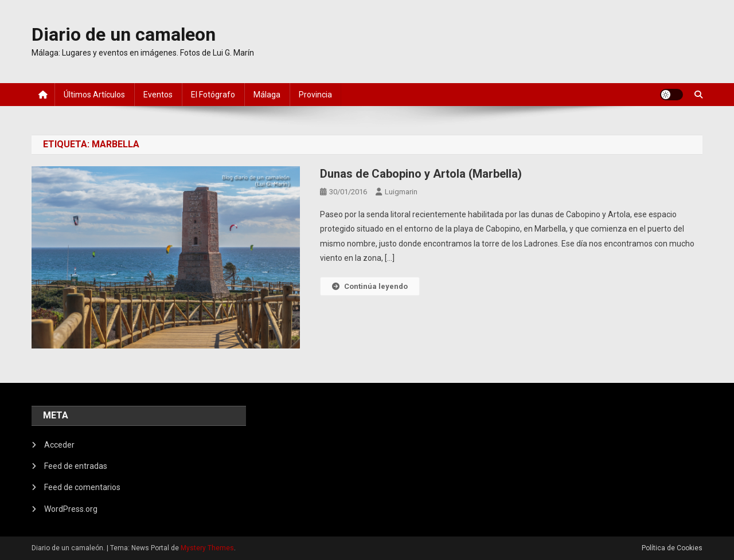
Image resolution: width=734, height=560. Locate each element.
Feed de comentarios (82, 487)
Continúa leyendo (370, 286)
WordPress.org (71, 509)
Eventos (158, 95)
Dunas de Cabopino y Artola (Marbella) (421, 174)
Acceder (59, 445)
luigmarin (401, 192)
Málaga (267, 95)
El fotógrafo (213, 95)
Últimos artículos (94, 95)
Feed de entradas (76, 466)
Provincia (315, 95)
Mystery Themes (207, 548)
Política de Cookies (672, 548)
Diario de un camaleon (124, 34)
